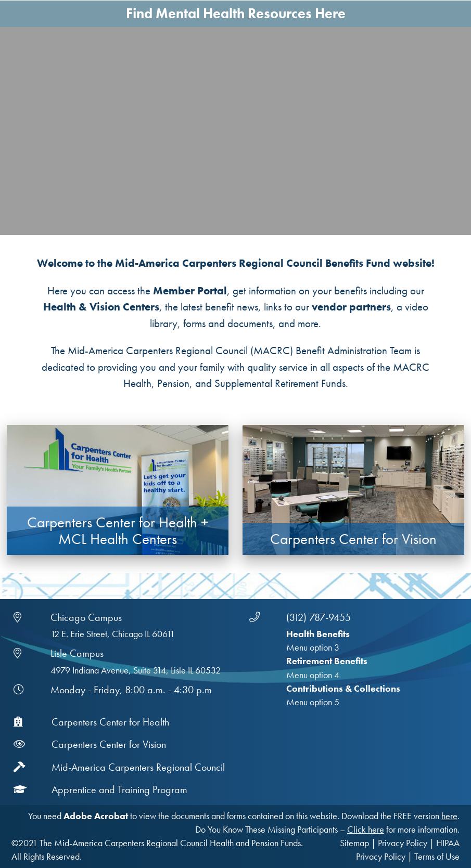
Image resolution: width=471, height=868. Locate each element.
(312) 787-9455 (319, 617)
